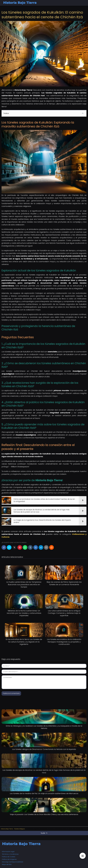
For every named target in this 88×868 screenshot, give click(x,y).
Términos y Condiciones (10, 854)
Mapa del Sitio (7, 864)
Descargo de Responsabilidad (12, 862)
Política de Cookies (9, 857)
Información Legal (8, 852)
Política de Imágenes (9, 859)
